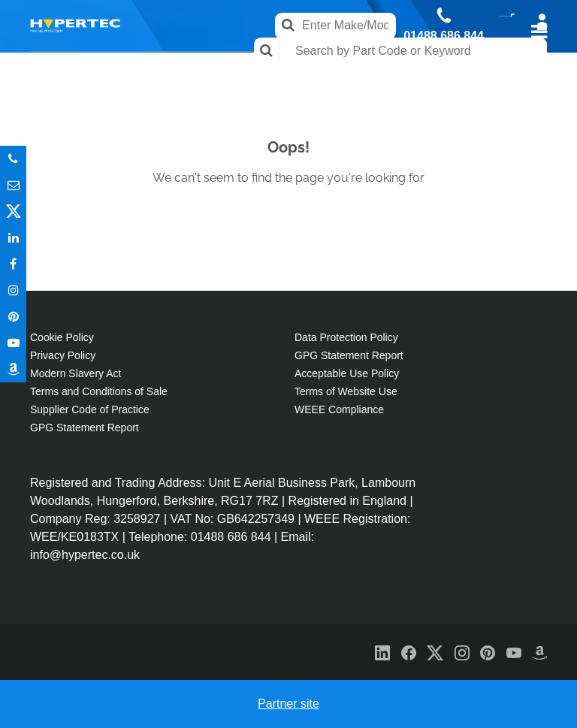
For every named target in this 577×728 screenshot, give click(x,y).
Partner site (288, 704)
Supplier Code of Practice (90, 409)
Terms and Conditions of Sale (99, 391)
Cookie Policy (62, 337)
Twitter (13, 211)
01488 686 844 (444, 36)
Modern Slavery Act (76, 373)
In (13, 238)
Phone (13, 159)
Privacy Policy (63, 355)
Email (13, 185)
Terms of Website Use (346, 391)
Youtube (13, 343)
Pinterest (13, 317)
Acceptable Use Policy (347, 373)
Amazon (13, 369)
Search (267, 51)
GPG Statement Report (85, 427)
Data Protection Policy (346, 337)
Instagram (13, 290)
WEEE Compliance (339, 409)
